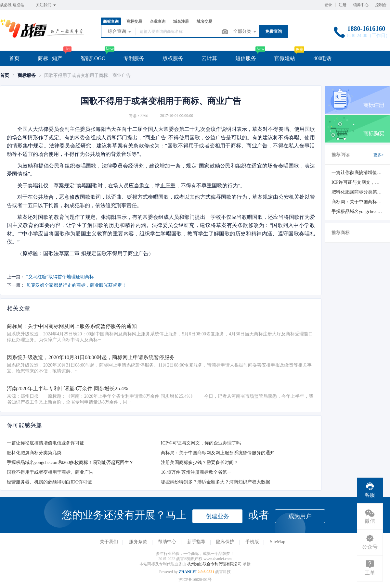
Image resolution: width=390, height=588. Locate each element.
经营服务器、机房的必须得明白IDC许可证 (49, 482)
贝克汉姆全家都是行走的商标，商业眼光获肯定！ (76, 285)
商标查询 (111, 21)
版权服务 (173, 58)
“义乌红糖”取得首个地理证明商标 (60, 277)
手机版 (252, 542)
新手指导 (196, 542)
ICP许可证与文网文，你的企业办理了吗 (201, 443)
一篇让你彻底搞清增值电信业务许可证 (45, 443)
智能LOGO (93, 58)
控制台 (381, 5)
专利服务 (134, 58)
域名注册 (181, 21)
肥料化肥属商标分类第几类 (34, 453)
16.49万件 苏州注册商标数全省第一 (196, 472)
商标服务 (27, 75)
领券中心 (361, 5)
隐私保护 (225, 542)
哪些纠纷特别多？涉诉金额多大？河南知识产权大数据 (215, 482)
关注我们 (46, 5)
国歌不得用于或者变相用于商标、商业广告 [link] (87, 75)
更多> (378, 155)
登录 (328, 5)
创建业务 (217, 516)
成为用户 (300, 516)
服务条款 (138, 542)
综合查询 (120, 32)
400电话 (322, 58)
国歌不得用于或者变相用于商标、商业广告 (50, 472)
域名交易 (204, 21)
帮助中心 (167, 542)
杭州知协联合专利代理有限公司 (215, 564)
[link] (5, 75)
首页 (14, 58)
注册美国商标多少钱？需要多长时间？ (200, 463)
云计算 (209, 58)
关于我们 (109, 542)
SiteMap (277, 542)
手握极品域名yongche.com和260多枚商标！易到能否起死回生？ (70, 463)
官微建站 (285, 58)
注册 (343, 5)
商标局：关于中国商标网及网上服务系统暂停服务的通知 (218, 453)
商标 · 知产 (50, 58)
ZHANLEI (188, 572)
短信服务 (246, 58)
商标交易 (134, 21)
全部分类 (245, 32)
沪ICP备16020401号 (195, 580)
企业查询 (158, 21)
